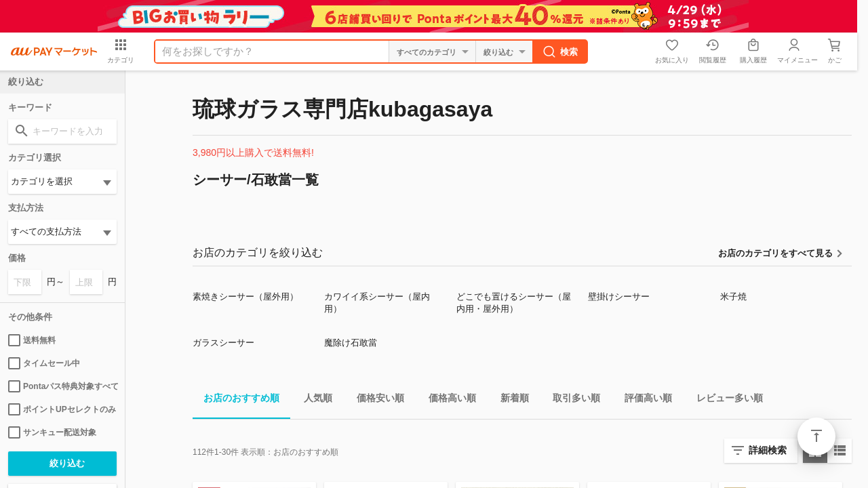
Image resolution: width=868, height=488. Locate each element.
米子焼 (733, 297)
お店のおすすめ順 (236, 400)
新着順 (509, 400)
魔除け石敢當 (351, 343)
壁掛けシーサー (619, 297)
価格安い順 (375, 400)
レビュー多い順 (724, 400)
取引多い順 (571, 400)
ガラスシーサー (223, 343)
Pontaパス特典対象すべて (62, 386)
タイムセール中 (44, 363)
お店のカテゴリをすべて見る (775, 253)
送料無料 (32, 340)
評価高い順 (643, 400)
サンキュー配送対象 (52, 432)
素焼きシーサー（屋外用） (245, 297)
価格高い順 (447, 400)
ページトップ (816, 436)
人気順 (313, 400)
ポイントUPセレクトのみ (62, 409)
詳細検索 (768, 450)
